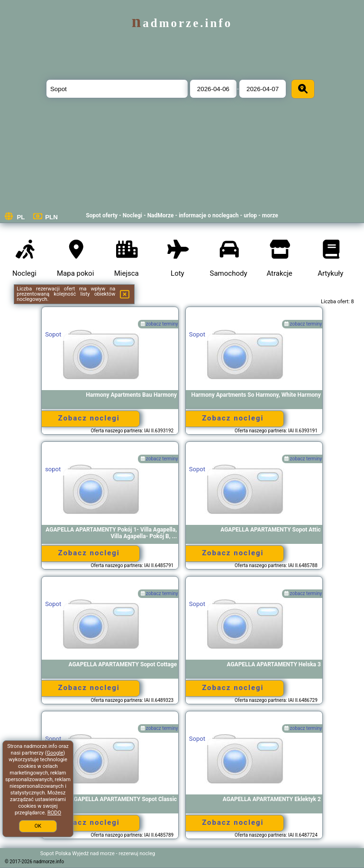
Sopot (53, 334)
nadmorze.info (182, 23)
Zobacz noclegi (89, 418)
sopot (53, 469)
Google (55, 753)
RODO (54, 813)
